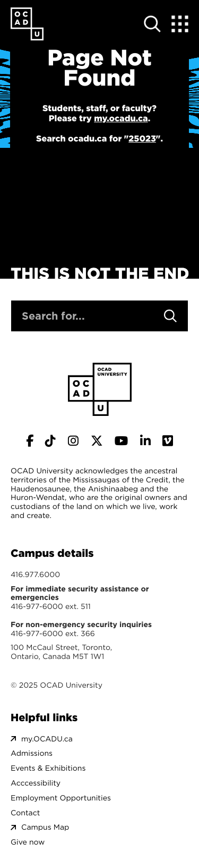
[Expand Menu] (180, 24)
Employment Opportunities (61, 798)
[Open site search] (152, 24)
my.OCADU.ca (47, 739)
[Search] (170, 316)
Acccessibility (36, 783)
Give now (28, 842)
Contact (25, 813)
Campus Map (45, 827)
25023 (142, 139)
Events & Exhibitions (48, 768)
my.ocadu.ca (121, 119)
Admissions (32, 753)
